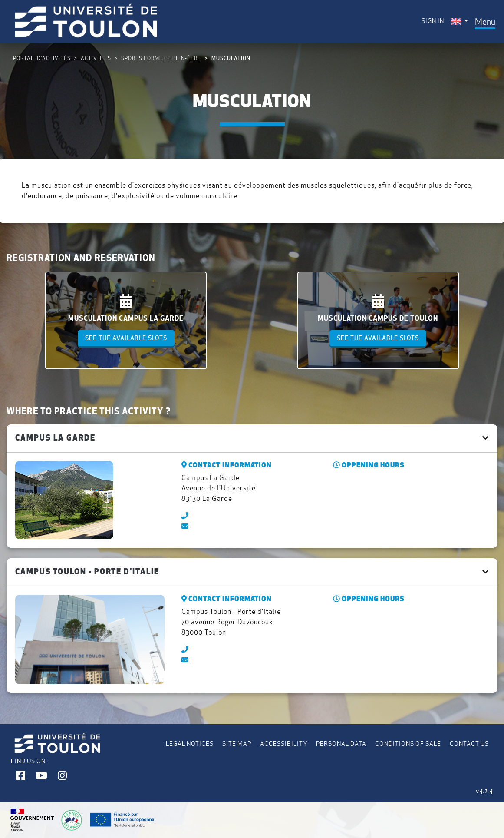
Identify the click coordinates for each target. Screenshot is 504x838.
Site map (237, 744)
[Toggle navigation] (485, 22)
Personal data (341, 744)
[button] (21, 776)
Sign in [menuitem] (433, 21)
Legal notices (190, 744)
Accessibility (284, 744)
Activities (96, 58)
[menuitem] (460, 21)
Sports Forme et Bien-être (161, 58)
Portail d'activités (42, 58)
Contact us (469, 744)
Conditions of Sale (408, 744)
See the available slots (126, 338)
